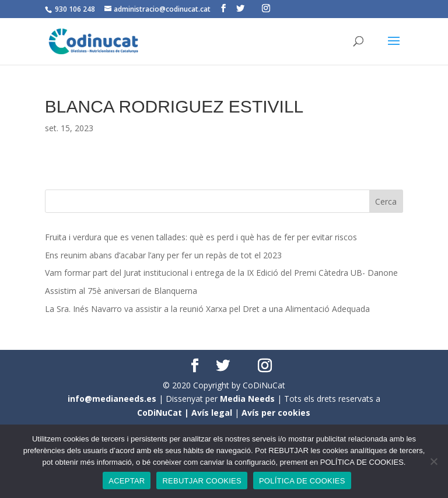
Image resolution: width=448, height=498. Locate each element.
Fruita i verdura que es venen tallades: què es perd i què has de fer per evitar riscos (201, 237)
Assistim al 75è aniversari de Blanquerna (121, 291)
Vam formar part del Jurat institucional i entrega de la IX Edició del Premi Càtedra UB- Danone (221, 273)
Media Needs (247, 399)
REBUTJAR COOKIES (202, 481)
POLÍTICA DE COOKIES (302, 481)
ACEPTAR (127, 481)
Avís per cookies (276, 413)
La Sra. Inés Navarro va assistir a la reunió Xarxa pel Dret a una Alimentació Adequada (207, 309)
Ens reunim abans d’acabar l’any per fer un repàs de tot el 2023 (163, 255)
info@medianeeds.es (112, 399)
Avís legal (212, 413)
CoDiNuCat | (164, 413)
